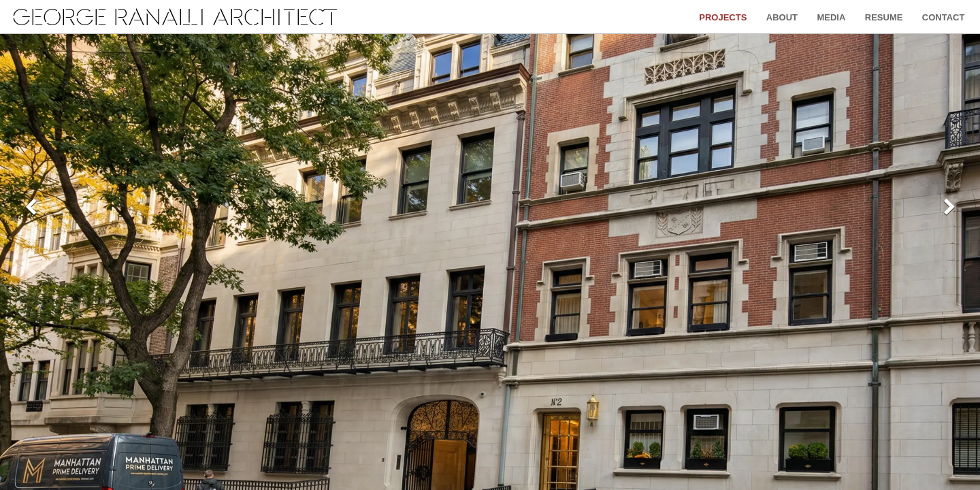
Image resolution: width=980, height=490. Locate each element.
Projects (723, 17)
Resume (884, 17)
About (782, 17)
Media (831, 17)
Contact (944, 17)
